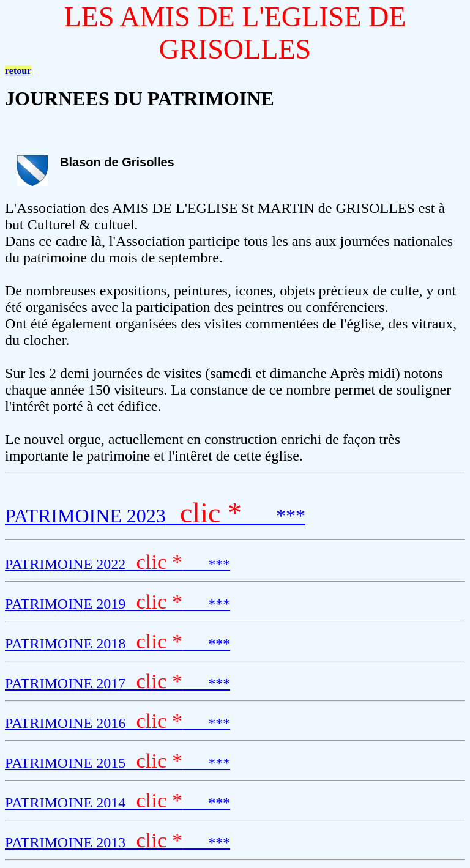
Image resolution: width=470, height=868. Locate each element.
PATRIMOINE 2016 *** (117, 723)
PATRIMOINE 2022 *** (117, 564)
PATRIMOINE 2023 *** (155, 516)
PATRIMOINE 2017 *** (117, 683)
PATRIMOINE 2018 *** (117, 644)
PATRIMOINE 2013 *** (117, 842)
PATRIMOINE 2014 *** (117, 803)
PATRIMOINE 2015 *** (117, 763)
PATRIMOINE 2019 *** (117, 604)
